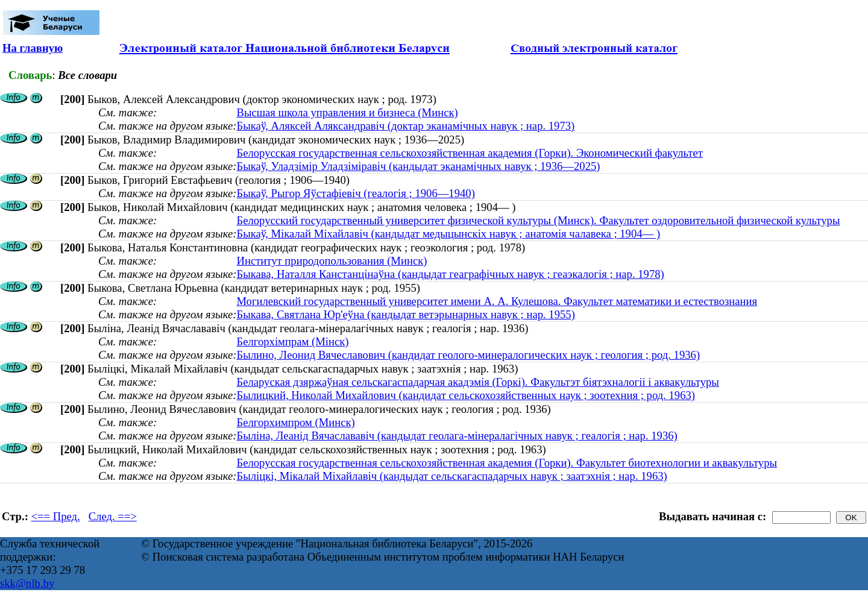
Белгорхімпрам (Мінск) (292, 341)
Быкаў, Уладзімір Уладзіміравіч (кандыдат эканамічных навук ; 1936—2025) (418, 166)
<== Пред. (56, 516)
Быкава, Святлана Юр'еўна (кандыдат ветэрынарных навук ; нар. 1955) (405, 314)
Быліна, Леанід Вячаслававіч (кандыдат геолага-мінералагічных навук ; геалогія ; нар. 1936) (457, 436)
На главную (33, 48)
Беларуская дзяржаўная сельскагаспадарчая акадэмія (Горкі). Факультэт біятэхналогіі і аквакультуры (477, 382)
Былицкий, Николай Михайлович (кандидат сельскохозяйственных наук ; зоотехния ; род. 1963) (466, 395)
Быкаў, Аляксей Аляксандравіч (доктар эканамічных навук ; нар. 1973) (405, 126)
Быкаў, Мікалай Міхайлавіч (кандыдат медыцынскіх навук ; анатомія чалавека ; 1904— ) (448, 234)
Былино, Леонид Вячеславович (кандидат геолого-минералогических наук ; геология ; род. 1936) (468, 355)
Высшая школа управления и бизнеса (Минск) (347, 112)
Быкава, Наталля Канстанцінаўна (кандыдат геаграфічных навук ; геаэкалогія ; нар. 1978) (450, 274)
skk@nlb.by (27, 583)
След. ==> (113, 516)
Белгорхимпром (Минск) (295, 422)
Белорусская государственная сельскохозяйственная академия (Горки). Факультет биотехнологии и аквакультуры (507, 463)
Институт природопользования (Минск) (332, 261)
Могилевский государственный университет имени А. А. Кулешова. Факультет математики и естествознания (497, 301)
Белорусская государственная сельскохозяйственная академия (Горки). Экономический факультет (469, 153)
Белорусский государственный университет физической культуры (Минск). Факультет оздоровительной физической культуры (538, 220)
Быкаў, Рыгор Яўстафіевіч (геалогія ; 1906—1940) (355, 193)
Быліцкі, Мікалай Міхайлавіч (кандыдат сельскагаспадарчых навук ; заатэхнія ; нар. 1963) (451, 476)
